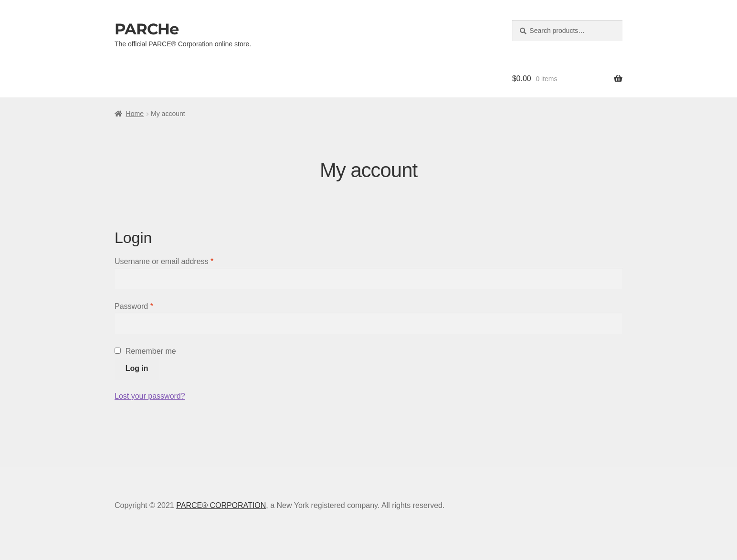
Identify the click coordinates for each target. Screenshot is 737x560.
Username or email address (164, 261)
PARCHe (147, 29)
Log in (137, 368)
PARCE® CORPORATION (221, 505)
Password (134, 306)
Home (135, 114)
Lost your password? (150, 396)
